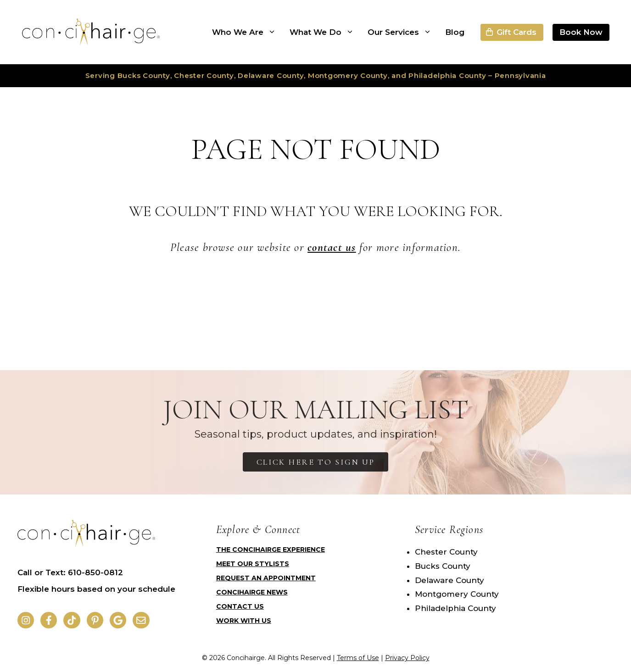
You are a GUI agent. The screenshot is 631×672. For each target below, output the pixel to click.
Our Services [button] (403, 32)
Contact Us (240, 606)
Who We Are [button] (247, 32)
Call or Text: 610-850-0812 (70, 572)
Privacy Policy (407, 658)
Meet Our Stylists (253, 564)
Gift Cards (517, 32)
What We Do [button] (325, 32)
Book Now (581, 32)
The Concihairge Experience (271, 550)
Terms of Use (358, 658)
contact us (332, 247)
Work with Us (244, 621)
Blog (455, 32)
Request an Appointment (266, 578)
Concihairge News (252, 592)
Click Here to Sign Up (316, 462)
